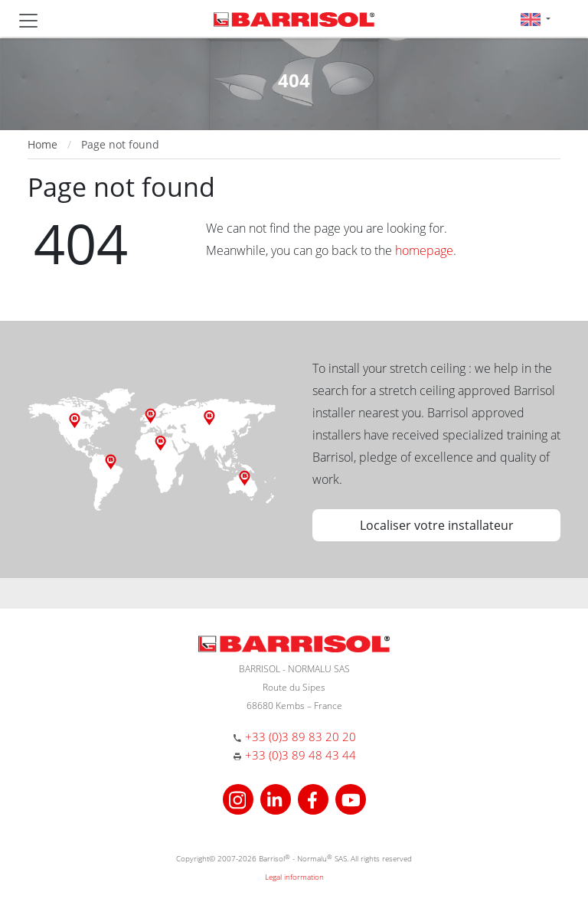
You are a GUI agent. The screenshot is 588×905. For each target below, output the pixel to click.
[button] (536, 19)
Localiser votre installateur (437, 525)
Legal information (294, 877)
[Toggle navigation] (28, 21)
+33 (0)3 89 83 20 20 (301, 737)
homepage (424, 250)
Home (42, 144)
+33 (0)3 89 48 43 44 (301, 755)
